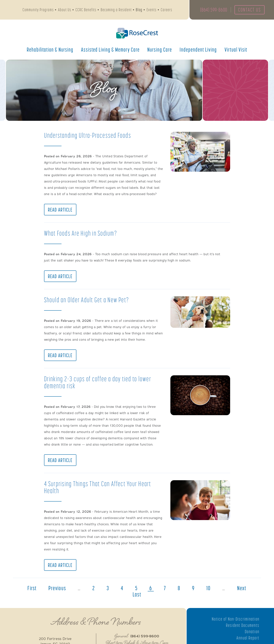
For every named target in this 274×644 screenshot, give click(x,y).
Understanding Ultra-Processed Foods (88, 135)
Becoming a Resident (116, 10)
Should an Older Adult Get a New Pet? (87, 300)
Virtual (236, 50)
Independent (198, 50)
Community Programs (38, 10)
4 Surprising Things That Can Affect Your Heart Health (98, 488)
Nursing (160, 50)
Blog (139, 10)
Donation (252, 633)
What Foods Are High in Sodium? (81, 233)
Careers (167, 10)
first (31, 590)
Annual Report (248, 639)
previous (57, 590)
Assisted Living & (110, 50)
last (137, 596)
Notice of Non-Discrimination (235, 620)
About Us (65, 10)
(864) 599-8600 (213, 10)
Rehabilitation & (50, 50)
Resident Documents (242, 627)
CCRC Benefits (86, 10)
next (243, 590)
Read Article (60, 210)
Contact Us (249, 10)
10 (209, 590)
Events (152, 10)
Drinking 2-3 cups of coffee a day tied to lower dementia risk (98, 383)
